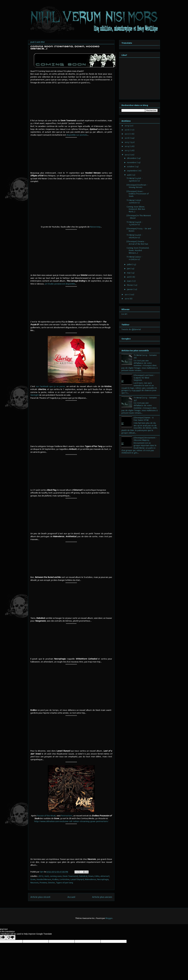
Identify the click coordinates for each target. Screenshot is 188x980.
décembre (132, 158)
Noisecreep (95, 227)
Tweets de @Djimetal (131, 329)
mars (130, 281)
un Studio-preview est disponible (60, 284)
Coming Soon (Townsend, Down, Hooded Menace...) (138, 250)
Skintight (35, 395)
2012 (41, 876)
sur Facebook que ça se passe (50, 386)
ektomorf (105, 876)
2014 (127, 146)
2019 (127, 126)
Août (47, 876)
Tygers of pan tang (64, 883)
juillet (130, 264)
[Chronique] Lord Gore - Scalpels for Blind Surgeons (144, 378)
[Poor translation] (11, 937)
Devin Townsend (70, 876)
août (129, 175)
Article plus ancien (102, 897)
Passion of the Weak (46, 816)
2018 (127, 130)
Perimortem (67, 816)
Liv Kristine (65, 879)
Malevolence (90, 879)
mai (129, 273)
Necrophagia (103, 879)
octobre (131, 167)
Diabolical (83, 876)
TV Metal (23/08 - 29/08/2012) (135, 180)
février (130, 285)
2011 (127, 294)
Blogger (109, 918)
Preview (43, 883)
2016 (127, 138)
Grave (33, 879)
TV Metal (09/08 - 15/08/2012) (135, 223)
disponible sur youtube (77, 135)
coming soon (56, 876)
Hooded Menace (44, 879)
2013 (127, 150)
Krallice (55, 879)
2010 (127, 299)
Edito (97, 876)
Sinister (51, 883)
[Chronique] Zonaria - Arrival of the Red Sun (137, 243)
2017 (127, 134)
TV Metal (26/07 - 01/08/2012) (134, 258)
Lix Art (124, 314)
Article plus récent (40, 897)
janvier (130, 289)
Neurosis (35, 883)
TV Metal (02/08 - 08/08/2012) (135, 236)
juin (129, 269)
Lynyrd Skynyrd (77, 879)
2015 (127, 142)
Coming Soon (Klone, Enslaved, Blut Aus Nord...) (136, 209)
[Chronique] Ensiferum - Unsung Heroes (137, 186)
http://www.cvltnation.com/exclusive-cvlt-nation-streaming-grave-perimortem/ (71, 821)
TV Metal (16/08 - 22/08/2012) (135, 202)
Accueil (71, 897)
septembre (132, 171)
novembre (132, 162)
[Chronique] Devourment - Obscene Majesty (145, 439)
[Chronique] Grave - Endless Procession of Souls (138, 194)
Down (91, 876)
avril (129, 277)
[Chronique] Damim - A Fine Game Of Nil (144, 419)
